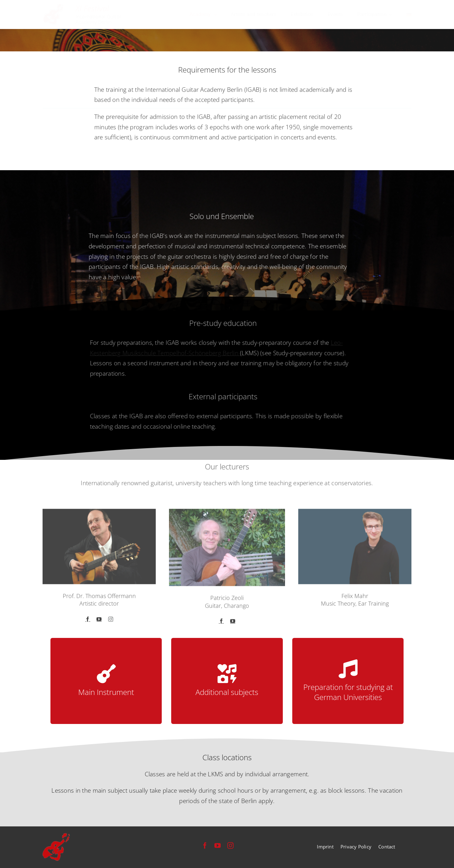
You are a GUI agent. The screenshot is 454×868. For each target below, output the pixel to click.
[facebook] (205, 846)
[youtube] (218, 846)
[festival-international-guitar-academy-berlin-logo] (83, 7)
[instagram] (230, 846)
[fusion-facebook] (88, 622)
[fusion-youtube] (99, 622)
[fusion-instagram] (111, 622)
